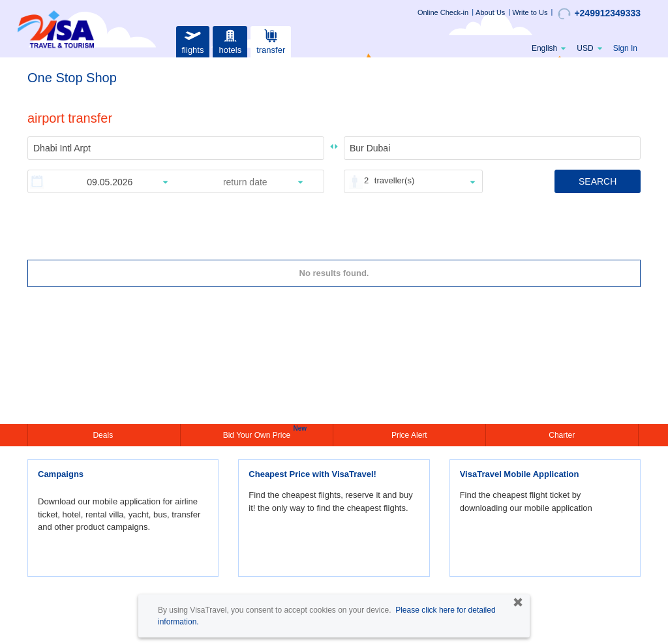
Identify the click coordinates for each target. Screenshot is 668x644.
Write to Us (530, 12)
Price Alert (409, 435)
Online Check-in (443, 12)
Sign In (625, 48)
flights (192, 40)
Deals (104, 435)
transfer (271, 40)
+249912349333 (599, 14)
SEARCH (598, 181)
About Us (490, 12)
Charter (562, 435)
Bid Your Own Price (258, 434)
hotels (230, 40)
